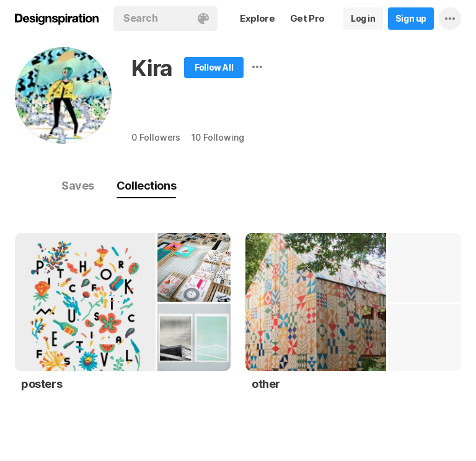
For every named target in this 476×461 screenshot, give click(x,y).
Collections (146, 186)
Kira (152, 68)
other (266, 384)
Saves (78, 186)
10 (218, 137)
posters (42, 384)
